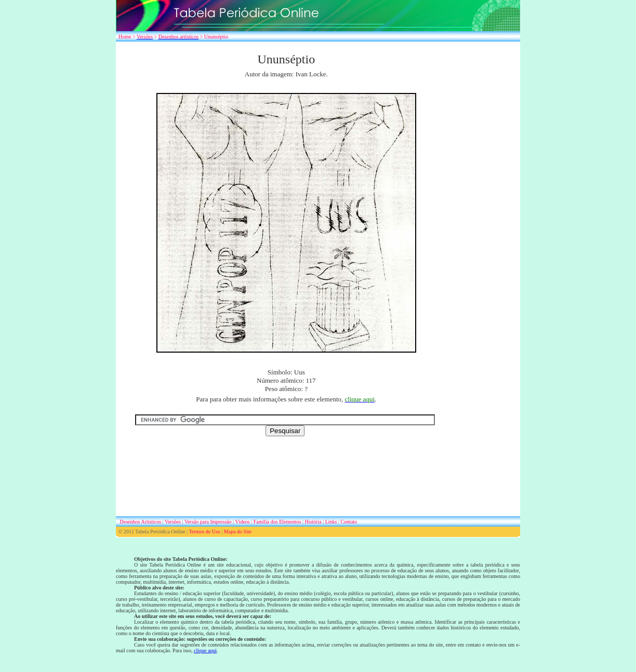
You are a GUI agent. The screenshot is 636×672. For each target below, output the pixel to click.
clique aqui (205, 650)
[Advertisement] (488, 208)
